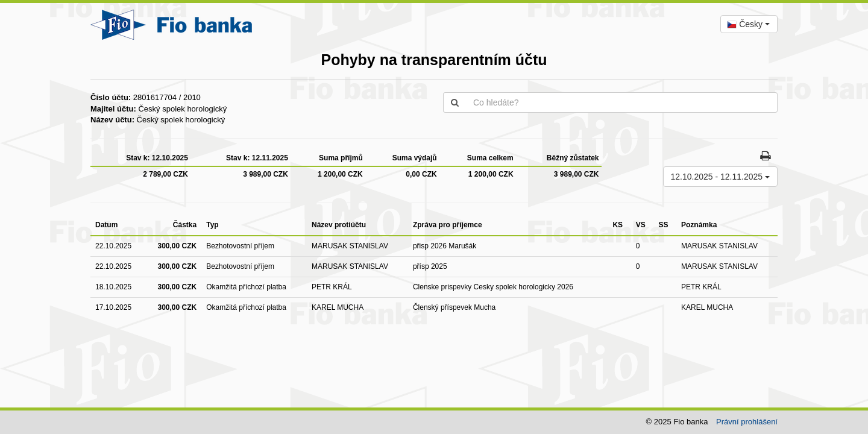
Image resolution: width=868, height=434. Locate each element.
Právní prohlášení (747, 422)
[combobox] (749, 24)
